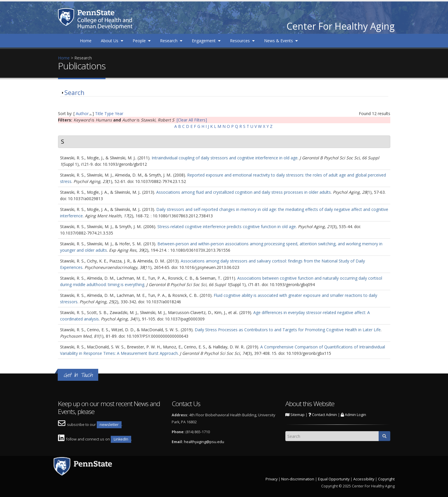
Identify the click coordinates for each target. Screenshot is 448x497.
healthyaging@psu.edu (204, 442)
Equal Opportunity (334, 479)
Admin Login (353, 415)
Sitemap (295, 415)
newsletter (109, 425)
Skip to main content (20, 3)
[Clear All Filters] (192, 120)
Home (86, 41)
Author (82, 113)
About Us (112, 41)
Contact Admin (323, 415)
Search (74, 93)
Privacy (272, 479)
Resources (242, 41)
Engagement (206, 41)
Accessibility (364, 479)
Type (109, 113)
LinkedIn (121, 439)
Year (119, 113)
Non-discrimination (298, 479)
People (142, 41)
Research (171, 41)
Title (99, 113)
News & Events (281, 41)
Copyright (386, 479)
